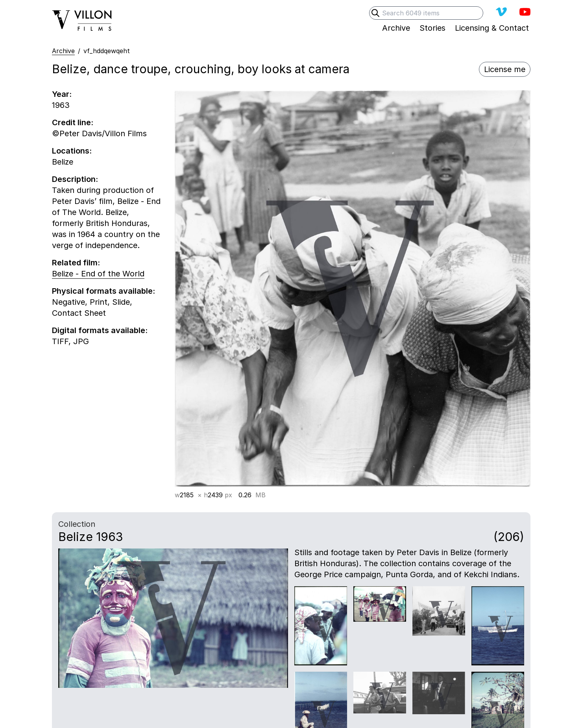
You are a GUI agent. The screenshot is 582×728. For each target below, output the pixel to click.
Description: (75, 179)
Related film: (76, 263)
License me (505, 69)
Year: (62, 94)
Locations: (72, 151)
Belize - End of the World (98, 274)
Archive (63, 51)
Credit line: (73, 122)
